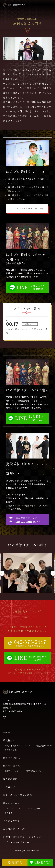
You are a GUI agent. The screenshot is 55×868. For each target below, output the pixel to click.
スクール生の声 (33, 808)
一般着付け (9, 787)
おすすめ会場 (11, 750)
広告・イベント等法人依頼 (17, 795)
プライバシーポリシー (17, 842)
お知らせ (36, 837)
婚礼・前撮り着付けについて (18, 746)
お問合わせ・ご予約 (14, 829)
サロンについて (11, 821)
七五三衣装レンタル (33, 771)
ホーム (7, 732)
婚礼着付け (9, 740)
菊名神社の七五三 (13, 766)
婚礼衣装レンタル (44, 746)
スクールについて (13, 808)
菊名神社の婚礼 (11, 758)
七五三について (12, 771)
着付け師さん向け (15, 837)
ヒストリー (10, 813)
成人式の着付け (11, 779)
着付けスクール (11, 803)
